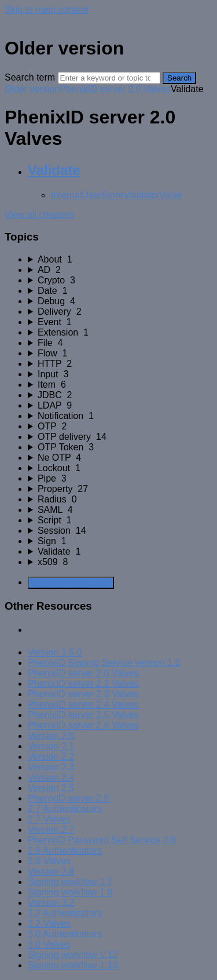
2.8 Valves (49, 861)
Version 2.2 (51, 757)
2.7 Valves (49, 819)
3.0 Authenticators (65, 934)
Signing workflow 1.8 (70, 892)
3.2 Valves (49, 923)
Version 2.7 (51, 830)
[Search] (109, 78)
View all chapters (40, 215)
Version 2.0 (51, 736)
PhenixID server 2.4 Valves (83, 704)
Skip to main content (47, 10)
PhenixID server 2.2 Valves (83, 684)
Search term (30, 77)
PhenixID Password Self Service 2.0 (102, 840)
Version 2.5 (51, 788)
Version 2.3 (51, 767)
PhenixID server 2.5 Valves (83, 715)
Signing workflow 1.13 (73, 965)
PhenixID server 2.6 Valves (83, 725)
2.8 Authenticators (65, 850)
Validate (54, 170)
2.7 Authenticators (65, 809)
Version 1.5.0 (55, 652)
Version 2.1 (51, 746)
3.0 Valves (49, 944)
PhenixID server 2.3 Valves (83, 694)
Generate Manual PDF (71, 583)
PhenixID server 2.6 (69, 798)
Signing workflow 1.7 (70, 882)
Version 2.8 (51, 871)
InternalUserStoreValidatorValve (116, 195)
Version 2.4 (51, 777)
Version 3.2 (51, 903)
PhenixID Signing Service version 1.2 (104, 663)
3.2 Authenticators (65, 913)
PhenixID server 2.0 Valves (115, 89)
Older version (32, 89)
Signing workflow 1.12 (73, 955)
